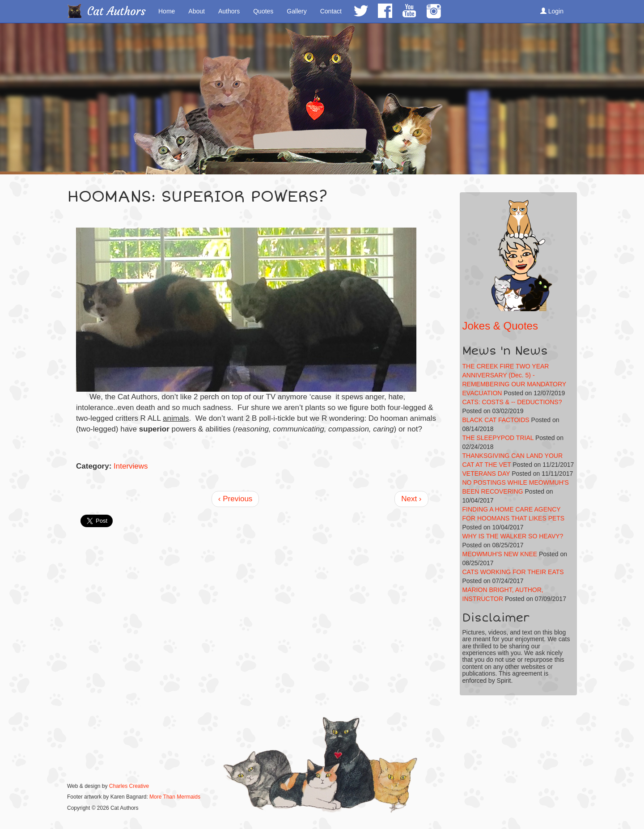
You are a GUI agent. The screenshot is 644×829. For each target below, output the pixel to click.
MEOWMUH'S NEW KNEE (500, 554)
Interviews (131, 466)
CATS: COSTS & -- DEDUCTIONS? (512, 402)
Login (552, 11)
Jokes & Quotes (500, 326)
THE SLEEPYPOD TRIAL (498, 438)
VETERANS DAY (486, 474)
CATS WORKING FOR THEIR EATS (513, 572)
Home (167, 11)
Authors (229, 11)
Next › (411, 499)
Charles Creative (129, 786)
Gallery (297, 11)
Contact (331, 11)
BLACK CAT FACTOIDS (496, 420)
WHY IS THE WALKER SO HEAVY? (513, 536)
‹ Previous (235, 499)
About (197, 11)
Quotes (263, 11)
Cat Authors (117, 11)
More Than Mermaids (175, 797)
